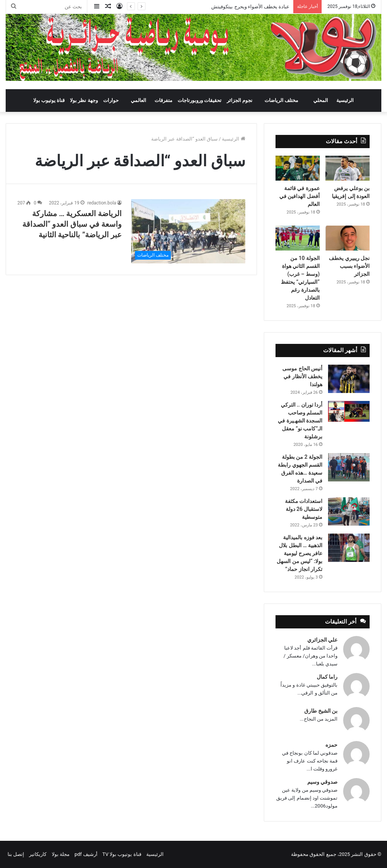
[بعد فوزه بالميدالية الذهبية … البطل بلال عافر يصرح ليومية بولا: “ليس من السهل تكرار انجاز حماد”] (349, 548)
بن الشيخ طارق (321, 711)
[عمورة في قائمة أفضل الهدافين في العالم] (298, 168)
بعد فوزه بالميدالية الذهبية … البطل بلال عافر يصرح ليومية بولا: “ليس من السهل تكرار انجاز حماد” (300, 553)
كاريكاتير (38, 854)
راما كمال (327, 677)
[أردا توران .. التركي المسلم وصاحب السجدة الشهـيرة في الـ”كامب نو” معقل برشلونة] (349, 411)
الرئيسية (345, 100)
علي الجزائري (322, 640)
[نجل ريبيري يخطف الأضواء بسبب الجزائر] (348, 238)
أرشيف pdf (86, 854)
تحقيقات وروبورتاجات (200, 100)
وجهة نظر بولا (84, 100)
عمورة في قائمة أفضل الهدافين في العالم (300, 196)
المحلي (321, 100)
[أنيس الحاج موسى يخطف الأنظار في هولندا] (349, 379)
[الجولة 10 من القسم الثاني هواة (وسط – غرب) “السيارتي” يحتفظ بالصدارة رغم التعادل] (298, 238)
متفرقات (163, 100)
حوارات (111, 100)
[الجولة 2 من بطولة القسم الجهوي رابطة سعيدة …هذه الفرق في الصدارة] (349, 467)
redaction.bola (102, 203)
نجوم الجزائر (240, 100)
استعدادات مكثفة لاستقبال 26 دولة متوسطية (304, 509)
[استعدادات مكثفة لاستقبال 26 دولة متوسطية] (349, 511)
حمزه (331, 745)
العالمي (139, 100)
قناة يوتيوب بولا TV (122, 854)
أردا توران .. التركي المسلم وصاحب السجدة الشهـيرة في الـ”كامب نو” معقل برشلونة (300, 421)
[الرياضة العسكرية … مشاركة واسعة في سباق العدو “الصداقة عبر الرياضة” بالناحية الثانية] (188, 231)
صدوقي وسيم (322, 782)
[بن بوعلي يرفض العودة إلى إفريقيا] (348, 168)
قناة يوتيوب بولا (49, 100)
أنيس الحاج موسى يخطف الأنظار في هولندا (302, 376)
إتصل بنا (16, 854)
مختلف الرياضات (281, 100)
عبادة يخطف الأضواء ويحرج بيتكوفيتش (250, 7)
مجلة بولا (61, 854)
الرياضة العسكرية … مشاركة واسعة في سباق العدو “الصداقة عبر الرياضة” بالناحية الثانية (72, 224)
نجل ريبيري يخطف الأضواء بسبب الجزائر (349, 266)
